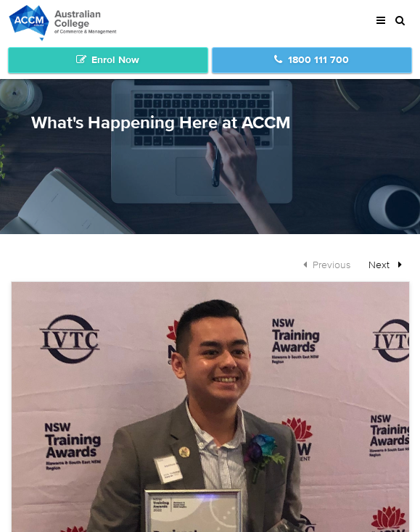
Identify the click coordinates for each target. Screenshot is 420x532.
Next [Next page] (389, 264)
